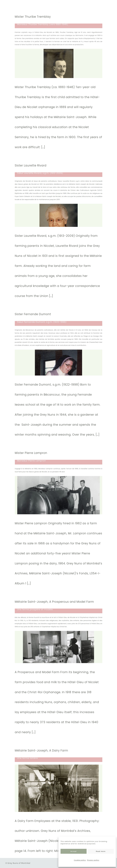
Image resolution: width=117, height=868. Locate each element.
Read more (101, 851)
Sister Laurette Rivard (31, 165)
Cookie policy (80, 860)
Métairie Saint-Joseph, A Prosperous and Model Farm (54, 602)
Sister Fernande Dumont (33, 314)
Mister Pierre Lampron (31, 453)
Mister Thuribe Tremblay (33, 17)
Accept (74, 851)
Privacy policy (93, 860)
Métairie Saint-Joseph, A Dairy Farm (41, 750)
